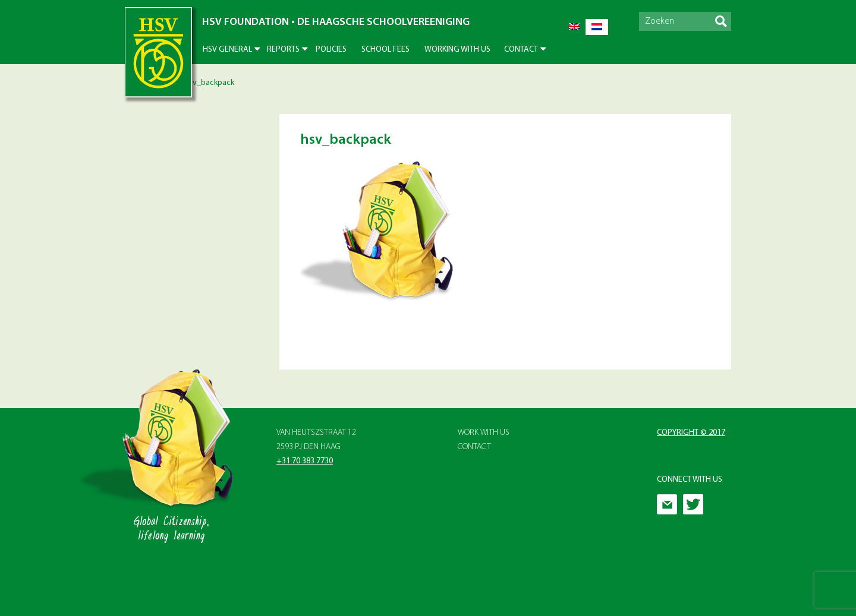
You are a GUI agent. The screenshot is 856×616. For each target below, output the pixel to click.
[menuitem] (574, 27)
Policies (331, 50)
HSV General (227, 50)
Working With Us (457, 50)
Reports (283, 50)
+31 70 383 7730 (305, 461)
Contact (521, 50)
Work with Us (484, 433)
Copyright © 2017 (691, 433)
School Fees (385, 50)
